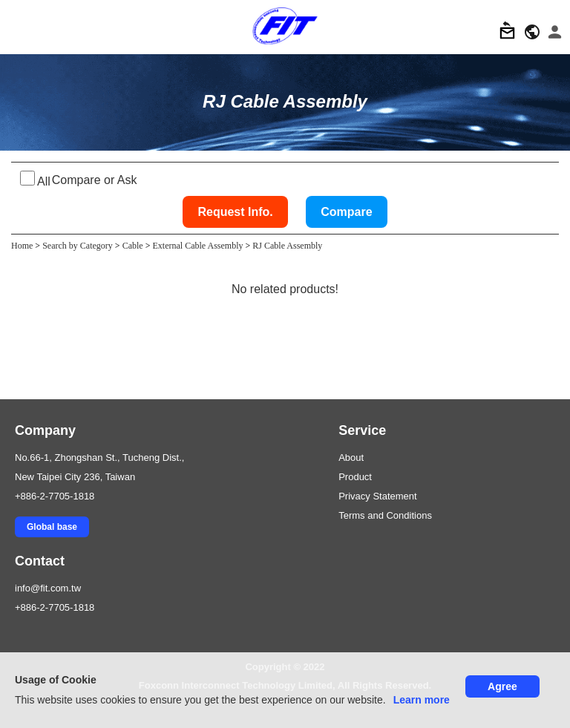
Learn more (422, 700)
